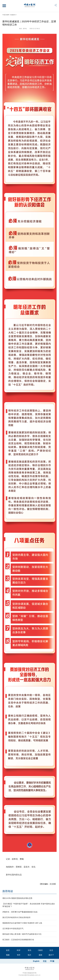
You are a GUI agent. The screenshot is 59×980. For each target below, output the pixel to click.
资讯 (29, 950)
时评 (19, 950)
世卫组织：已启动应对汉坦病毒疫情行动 (18, 940)
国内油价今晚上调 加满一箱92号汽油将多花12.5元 (22, 934)
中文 (45, 961)
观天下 (51, 955)
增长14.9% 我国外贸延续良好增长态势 (17, 898)
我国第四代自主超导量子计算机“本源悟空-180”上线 (22, 923)
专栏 (19, 955)
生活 (51, 950)
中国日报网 (6, 15)
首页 (8, 950)
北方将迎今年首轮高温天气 (13, 929)
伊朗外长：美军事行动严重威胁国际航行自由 (20, 912)
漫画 (40, 955)
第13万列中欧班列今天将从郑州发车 (17, 917)
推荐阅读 (8, 891)
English (36, 961)
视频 (8, 955)
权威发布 (13, 15)
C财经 (40, 950)
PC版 (52, 961)
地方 (29, 955)
